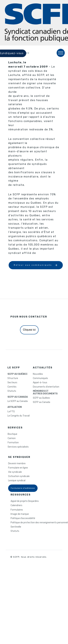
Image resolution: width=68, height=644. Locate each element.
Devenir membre (17, 464)
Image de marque (20, 514)
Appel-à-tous (40, 383)
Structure (13, 378)
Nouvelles (38, 374)
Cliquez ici (29, 330)
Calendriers (16, 505)
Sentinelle (16, 527)
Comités (12, 387)
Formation (13, 443)
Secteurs (12, 383)
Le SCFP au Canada (18, 401)
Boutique (12, 434)
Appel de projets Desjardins (25, 501)
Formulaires (17, 510)
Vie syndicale (15, 472)
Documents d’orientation (46, 387)
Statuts (12, 391)
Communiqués (40, 378)
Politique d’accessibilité (23, 518)
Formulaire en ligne (18, 468)
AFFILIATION (15, 407)
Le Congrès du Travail (19, 416)
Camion (12, 438)
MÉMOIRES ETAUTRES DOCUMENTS (45, 392)
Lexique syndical (17, 481)
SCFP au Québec (41, 398)
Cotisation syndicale (19, 476)
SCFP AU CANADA (18, 397)
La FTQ (11, 412)
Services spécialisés (18, 447)
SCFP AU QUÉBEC (17, 374)
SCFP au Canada (41, 402)
